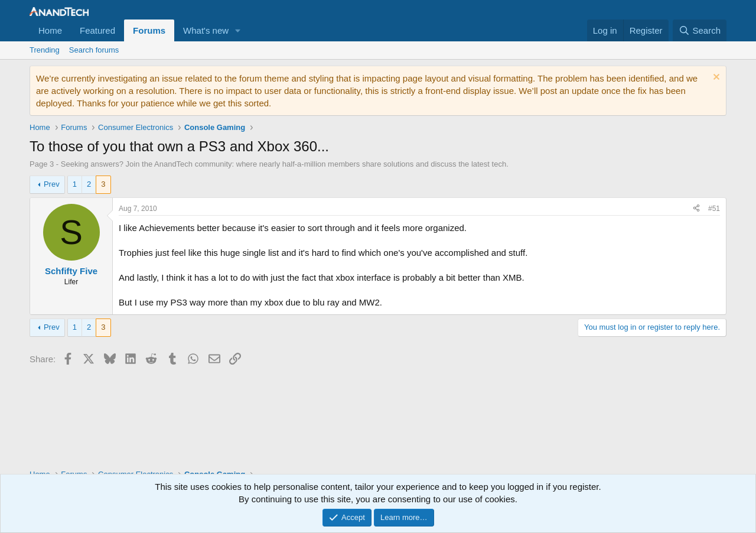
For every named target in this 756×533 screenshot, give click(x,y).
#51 (714, 209)
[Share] (696, 209)
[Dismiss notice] (715, 78)
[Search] (700, 30)
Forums (149, 30)
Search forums (94, 50)
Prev (52, 184)
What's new (206, 30)
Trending (45, 50)
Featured (97, 30)
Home (50, 30)
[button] (238, 30)
